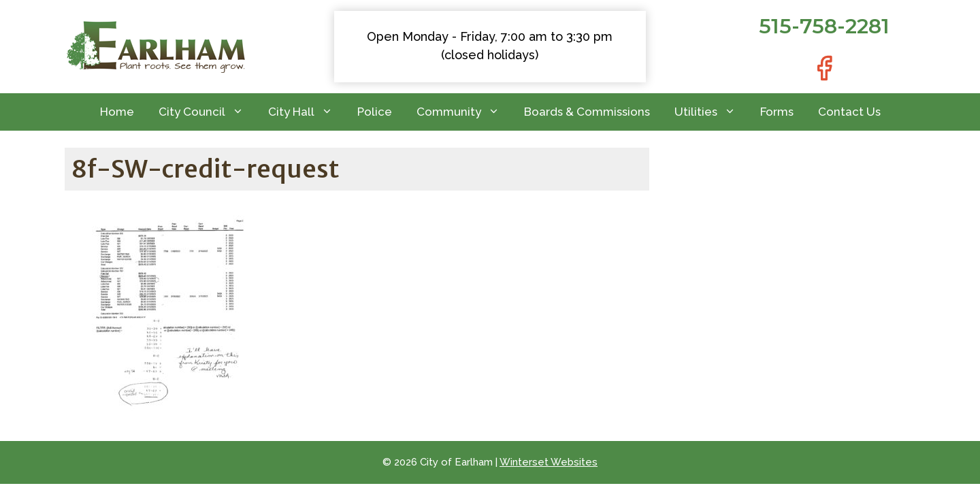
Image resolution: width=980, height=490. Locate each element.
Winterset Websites (549, 462)
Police (375, 112)
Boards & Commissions (587, 112)
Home (117, 112)
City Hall (307, 112)
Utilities (711, 112)
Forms (777, 112)
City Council (207, 112)
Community (464, 112)
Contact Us (849, 112)
